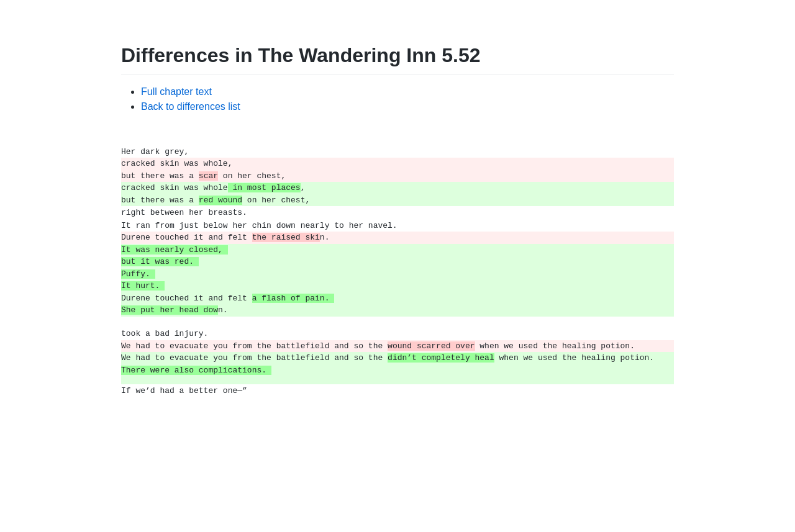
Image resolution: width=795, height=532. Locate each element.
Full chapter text (176, 92)
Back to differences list (191, 106)
